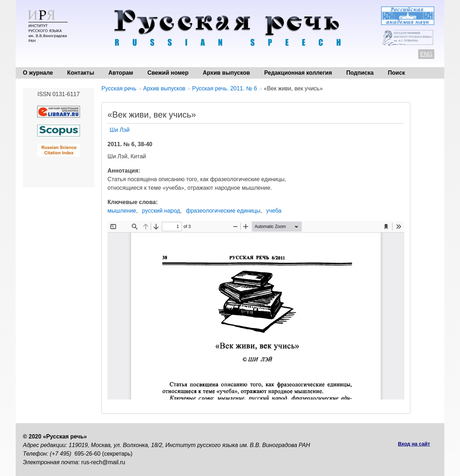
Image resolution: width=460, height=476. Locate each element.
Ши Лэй (120, 130)
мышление (122, 211)
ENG (426, 54)
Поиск (396, 73)
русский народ (161, 211)
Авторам (121, 73)
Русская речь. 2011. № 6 (225, 88)
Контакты (81, 73)
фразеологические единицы (223, 211)
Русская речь (119, 88)
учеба (274, 211)
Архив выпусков (226, 73)
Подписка (360, 73)
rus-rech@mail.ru (103, 462)
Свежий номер (168, 73)
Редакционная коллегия (298, 73)
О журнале (38, 73)
